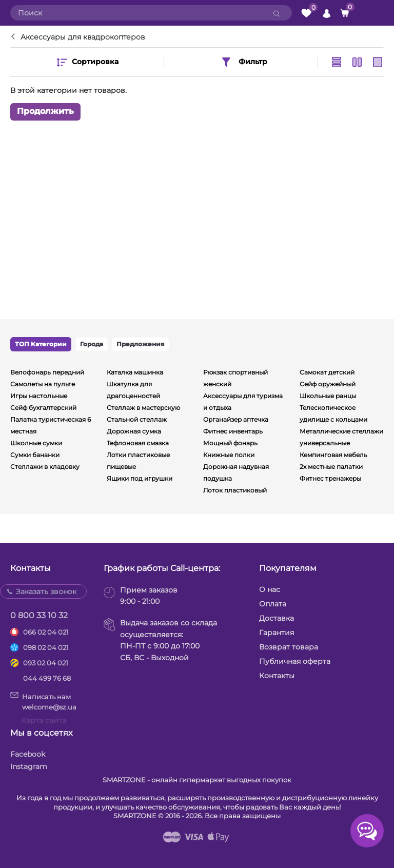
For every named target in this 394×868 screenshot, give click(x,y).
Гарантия (277, 633)
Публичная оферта (295, 661)
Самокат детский (327, 372)
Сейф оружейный (328, 384)
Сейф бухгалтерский (43, 408)
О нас (270, 589)
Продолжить (45, 112)
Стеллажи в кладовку (45, 467)
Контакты (277, 676)
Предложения (141, 344)
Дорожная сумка (134, 431)
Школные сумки (36, 443)
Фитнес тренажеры (330, 478)
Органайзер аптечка (236, 419)
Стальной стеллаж (137, 419)
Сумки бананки (35, 455)
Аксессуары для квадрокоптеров (83, 37)
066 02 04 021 (46, 632)
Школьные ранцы (328, 396)
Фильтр (244, 62)
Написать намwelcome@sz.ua (43, 701)
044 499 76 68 (47, 678)
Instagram (29, 766)
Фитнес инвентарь (233, 431)
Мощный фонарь (230, 443)
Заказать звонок (46, 591)
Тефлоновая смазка (138, 443)
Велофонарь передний (47, 372)
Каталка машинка (135, 372)
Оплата (273, 604)
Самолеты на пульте (43, 384)
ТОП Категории (41, 344)
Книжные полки (229, 455)
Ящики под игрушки (140, 478)
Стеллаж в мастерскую (143, 408)
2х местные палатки (331, 467)
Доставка (277, 618)
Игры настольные (39, 396)
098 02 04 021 (46, 647)
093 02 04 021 (46, 663)
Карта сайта (44, 720)
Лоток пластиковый (235, 490)
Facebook (28, 754)
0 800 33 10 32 (39, 615)
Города (92, 344)
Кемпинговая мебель (333, 455)
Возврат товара (289, 647)
